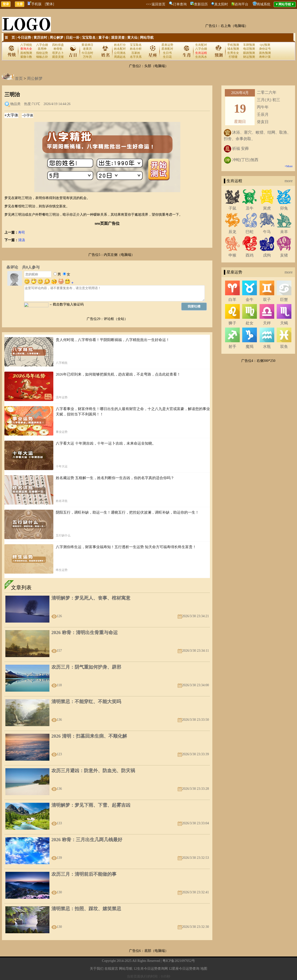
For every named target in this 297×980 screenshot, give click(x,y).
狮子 (232, 323)
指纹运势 (42, 53)
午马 (267, 232)
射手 (232, 347)
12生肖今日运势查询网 (151, 969)
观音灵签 (118, 38)
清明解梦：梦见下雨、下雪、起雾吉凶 (91, 805)
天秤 (267, 323)
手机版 (35, 4)
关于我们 (97, 969)
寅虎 (267, 208)
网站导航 (147, 38)
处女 (250, 323)
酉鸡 (250, 255)
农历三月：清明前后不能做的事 (84, 874)
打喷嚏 (233, 57)
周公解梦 (57, 38)
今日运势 (24, 38)
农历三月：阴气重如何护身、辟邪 (86, 667)
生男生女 (233, 53)
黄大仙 (132, 38)
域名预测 (233, 49)
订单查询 (180, 4)
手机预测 (233, 45)
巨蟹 (284, 300)
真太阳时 (221, 4)
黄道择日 (87, 45)
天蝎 (284, 323)
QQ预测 (265, 45)
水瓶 (267, 347)
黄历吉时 (40, 38)
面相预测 (26, 53)
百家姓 (136, 53)
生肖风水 (201, 57)
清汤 (22, 240)
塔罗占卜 (58, 53)
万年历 (87, 57)
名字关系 (136, 57)
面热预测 (265, 53)
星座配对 (167, 49)
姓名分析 (136, 49)
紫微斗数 (26, 57)
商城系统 (263, 4)
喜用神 (42, 49)
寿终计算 (265, 57)
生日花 (167, 57)
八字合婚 (42, 45)
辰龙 (232, 232)
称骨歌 (58, 49)
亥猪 (284, 255)
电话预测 (249, 49)
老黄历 (87, 49)
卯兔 (284, 208)
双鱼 (284, 347)
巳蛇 (250, 232)
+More (289, 166)
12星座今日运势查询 (184, 969)
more (289, 181)
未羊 (284, 232)
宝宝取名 (89, 38)
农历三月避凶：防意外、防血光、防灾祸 (93, 771)
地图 (204, 969)
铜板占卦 (42, 57)
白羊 (232, 300)
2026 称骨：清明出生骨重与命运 (85, 632)
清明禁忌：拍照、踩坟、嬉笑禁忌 (86, 909)
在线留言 (111, 969)
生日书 (167, 53)
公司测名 (120, 53)
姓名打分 (120, 45)
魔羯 (250, 347)
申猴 (232, 255)
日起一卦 (73, 38)
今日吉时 (87, 53)
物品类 (15, 104)
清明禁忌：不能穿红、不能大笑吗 (86, 702)
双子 (267, 300)
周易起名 (120, 57)
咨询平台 (241, 4)
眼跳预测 (249, 53)
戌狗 (267, 255)
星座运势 (167, 45)
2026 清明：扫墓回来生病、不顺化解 (89, 736)
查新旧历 (201, 4)
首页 (19, 78)
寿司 (22, 232)
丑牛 (250, 208)
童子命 (103, 38)
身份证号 (265, 49)
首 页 (10, 38)
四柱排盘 (58, 45)
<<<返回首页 (156, 4)
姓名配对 (120, 49)
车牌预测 (249, 45)
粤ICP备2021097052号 (179, 961)
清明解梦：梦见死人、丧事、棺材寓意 (91, 598)
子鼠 (232, 208)
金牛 (250, 300)
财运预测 (249, 57)
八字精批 (26, 45)
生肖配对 (201, 45)
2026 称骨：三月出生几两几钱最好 (87, 840)
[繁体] (50, 4)
